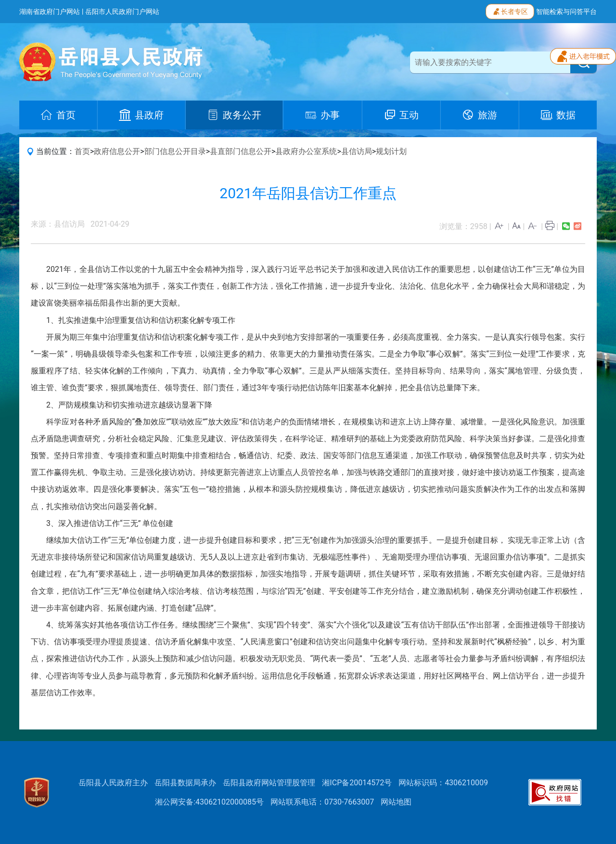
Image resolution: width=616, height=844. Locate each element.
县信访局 (357, 151)
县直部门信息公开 (241, 151)
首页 (82, 151)
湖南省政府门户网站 (50, 12)
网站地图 (396, 802)
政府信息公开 (117, 151)
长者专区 (510, 11)
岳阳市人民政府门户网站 (122, 12)
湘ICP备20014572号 (357, 783)
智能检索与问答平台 (566, 12)
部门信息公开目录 (175, 151)
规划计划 (391, 151)
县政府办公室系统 (306, 151)
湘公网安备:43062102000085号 (209, 802)
